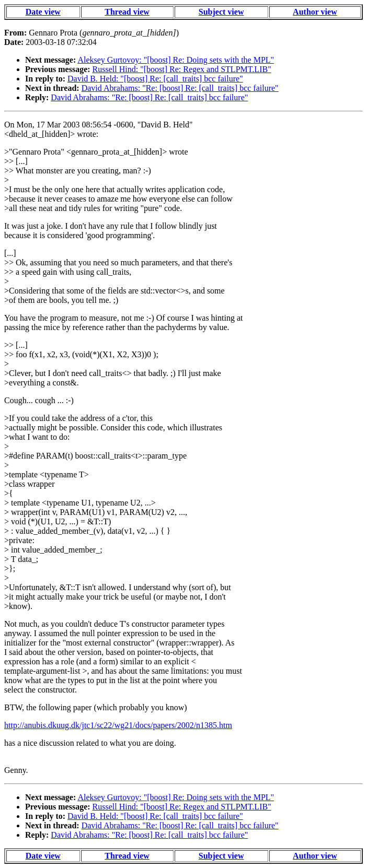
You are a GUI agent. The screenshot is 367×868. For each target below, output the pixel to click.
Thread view (127, 12)
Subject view (221, 12)
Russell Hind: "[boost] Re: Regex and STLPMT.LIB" (182, 69)
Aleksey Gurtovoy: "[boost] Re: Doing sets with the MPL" (176, 60)
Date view (43, 12)
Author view (315, 12)
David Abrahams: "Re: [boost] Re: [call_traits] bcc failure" (180, 88)
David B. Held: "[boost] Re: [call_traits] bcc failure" (155, 79)
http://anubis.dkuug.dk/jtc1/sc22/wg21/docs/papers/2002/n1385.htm (118, 725)
